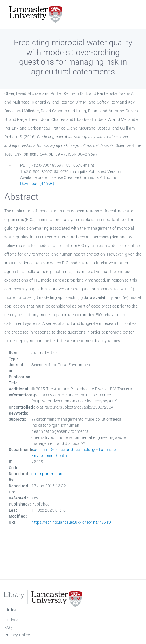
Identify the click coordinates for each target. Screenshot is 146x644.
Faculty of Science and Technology (63, 450)
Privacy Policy (17, 635)
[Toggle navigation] (135, 14)
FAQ (8, 628)
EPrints (11, 620)
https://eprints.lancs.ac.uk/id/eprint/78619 (71, 522)
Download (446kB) (37, 184)
